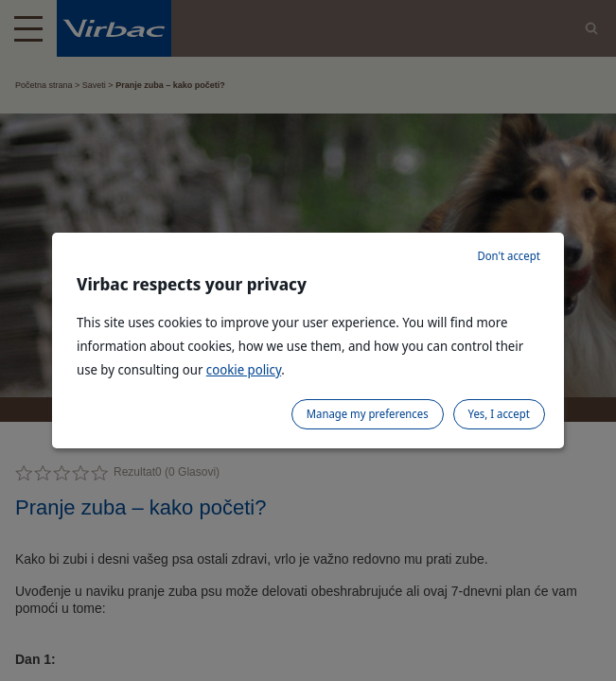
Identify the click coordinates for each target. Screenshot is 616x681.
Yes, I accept (499, 414)
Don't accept (508, 256)
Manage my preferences (368, 414)
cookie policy (244, 369)
